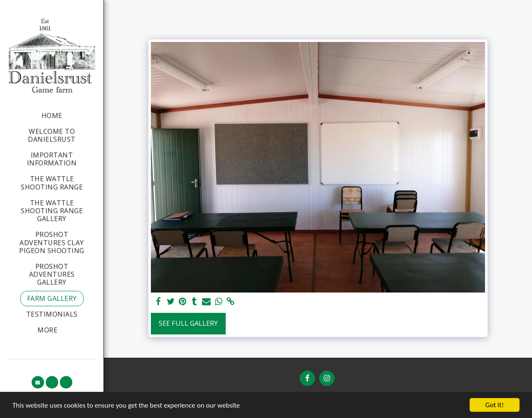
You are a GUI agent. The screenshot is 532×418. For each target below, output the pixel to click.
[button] (38, 382)
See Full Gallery (188, 323)
